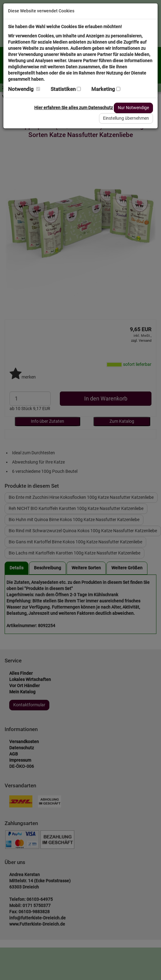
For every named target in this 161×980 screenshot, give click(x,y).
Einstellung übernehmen (126, 118)
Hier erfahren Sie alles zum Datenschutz (74, 108)
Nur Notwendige (133, 108)
